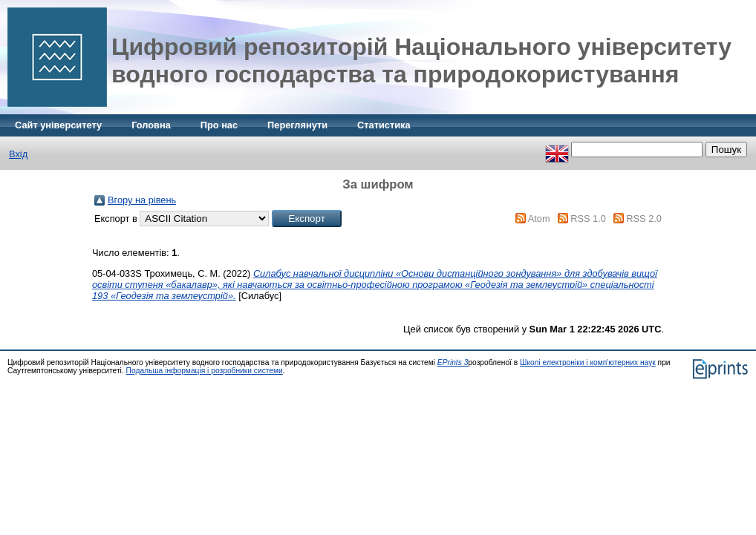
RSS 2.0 (644, 219)
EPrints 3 (453, 362)
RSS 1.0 (588, 219)
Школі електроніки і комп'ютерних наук (588, 362)
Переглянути (297, 125)
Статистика (384, 125)
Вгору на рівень (142, 200)
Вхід (18, 154)
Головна (151, 125)
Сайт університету (58, 125)
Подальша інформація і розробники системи (205, 371)
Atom (539, 219)
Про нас (219, 125)
